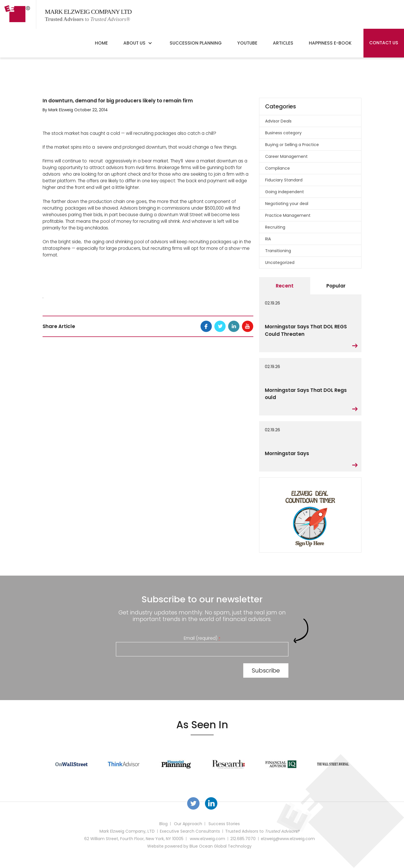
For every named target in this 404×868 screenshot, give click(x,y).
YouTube (247, 43)
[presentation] (160, 672)
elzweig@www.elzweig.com (288, 839)
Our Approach (188, 824)
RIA (268, 239)
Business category (283, 133)
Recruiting (275, 227)
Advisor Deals (278, 121)
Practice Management (288, 215)
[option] (72, 764)
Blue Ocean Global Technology (221, 846)
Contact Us (384, 43)
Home (101, 43)
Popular (336, 286)
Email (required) (202, 638)
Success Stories (224, 824)
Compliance (277, 168)
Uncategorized (280, 262)
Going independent (285, 192)
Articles (283, 43)
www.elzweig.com (207, 839)
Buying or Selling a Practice (292, 145)
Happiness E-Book (330, 43)
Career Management (286, 156)
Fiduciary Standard (284, 180)
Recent (285, 286)
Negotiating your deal (287, 204)
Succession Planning (196, 43)
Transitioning (278, 251)
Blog (163, 824)
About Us (134, 43)
